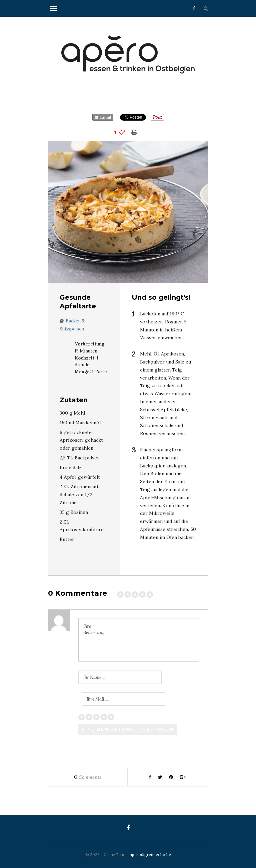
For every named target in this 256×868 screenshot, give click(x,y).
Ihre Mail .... (98, 699)
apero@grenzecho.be (150, 854)
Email (103, 117)
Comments (88, 777)
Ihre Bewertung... (95, 630)
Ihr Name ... (94, 677)
